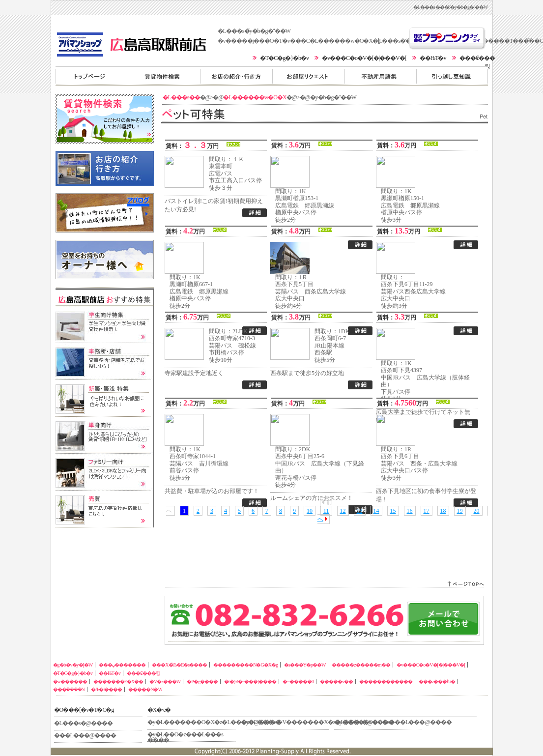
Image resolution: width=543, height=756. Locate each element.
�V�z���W (165, 682)
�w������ (70, 682)
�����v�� (336, 682)
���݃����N (69, 689)
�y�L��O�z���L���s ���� (185, 736)
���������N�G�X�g (308, 76)
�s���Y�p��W (305, 665)
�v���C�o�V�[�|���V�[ (364, 58)
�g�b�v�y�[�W (92, 76)
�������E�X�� (118, 682)
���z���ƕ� (437, 682)
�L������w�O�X (255, 97)
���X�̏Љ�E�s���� (236, 76)
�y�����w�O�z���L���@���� (378, 722)
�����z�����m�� (452, 76)
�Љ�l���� (107, 689)
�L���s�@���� (83, 723)
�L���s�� (181, 97)
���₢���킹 (143, 673)
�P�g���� (202, 682)
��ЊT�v (433, 58)
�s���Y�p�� (380, 76)
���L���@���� (85, 735)
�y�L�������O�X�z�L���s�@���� (192, 722)
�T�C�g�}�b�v (284, 58)
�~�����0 (298, 682)
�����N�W (145, 689)
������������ (386, 682)
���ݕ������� (164, 76)
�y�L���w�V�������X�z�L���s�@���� (285, 722)
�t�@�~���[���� (250, 682)
